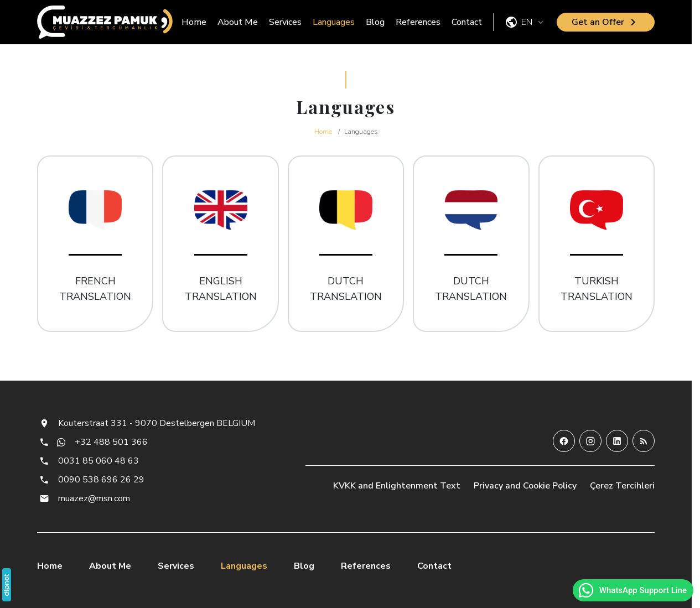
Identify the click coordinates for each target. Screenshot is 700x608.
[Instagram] (590, 441)
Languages (334, 22)
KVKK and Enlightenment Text (397, 486)
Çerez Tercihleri (622, 486)
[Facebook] (564, 441)
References (418, 22)
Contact (467, 22)
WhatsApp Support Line (632, 590)
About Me (238, 22)
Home (194, 22)
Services (285, 22)
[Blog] (644, 441)
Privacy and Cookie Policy (525, 486)
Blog (375, 22)
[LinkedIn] (617, 441)
